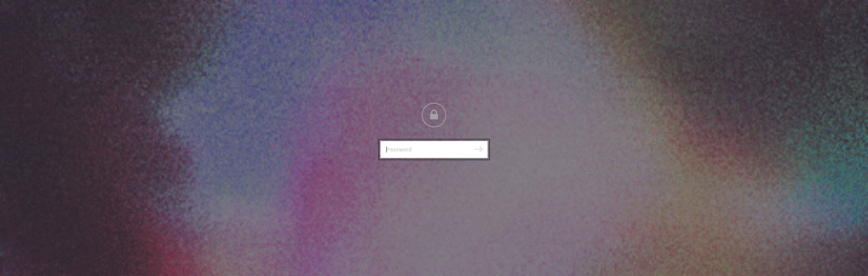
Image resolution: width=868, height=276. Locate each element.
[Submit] (478, 149)
